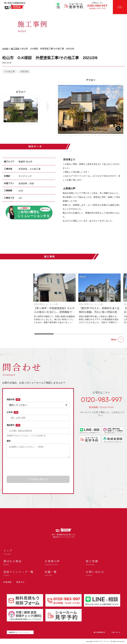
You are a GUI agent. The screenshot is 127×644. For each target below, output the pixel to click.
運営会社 (20, 582)
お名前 (12, 412)
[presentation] (38, 467)
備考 (9, 441)
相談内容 (13, 400)
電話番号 (13, 425)
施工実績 (15, 49)
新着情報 (8, 582)
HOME (5, 49)
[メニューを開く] (120, 7)
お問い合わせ (116, 632)
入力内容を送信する (38, 479)
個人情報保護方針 (100, 632)
